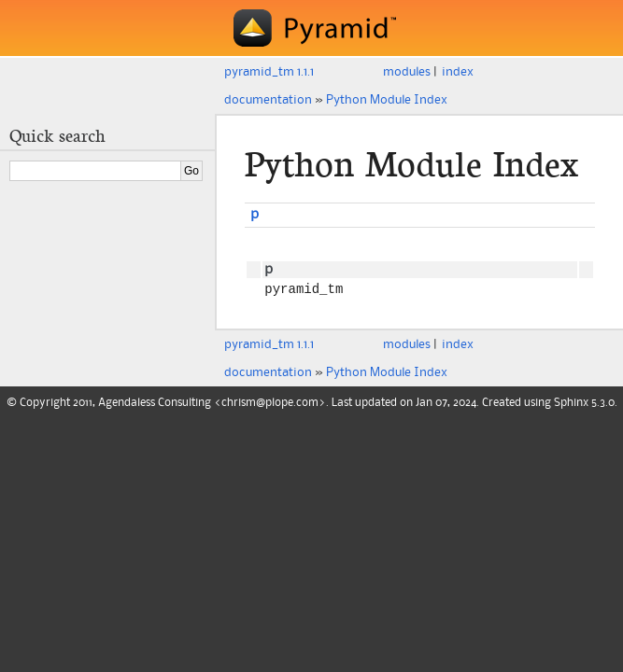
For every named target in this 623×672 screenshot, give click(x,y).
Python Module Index (387, 100)
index (458, 72)
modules (407, 72)
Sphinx (571, 406)
